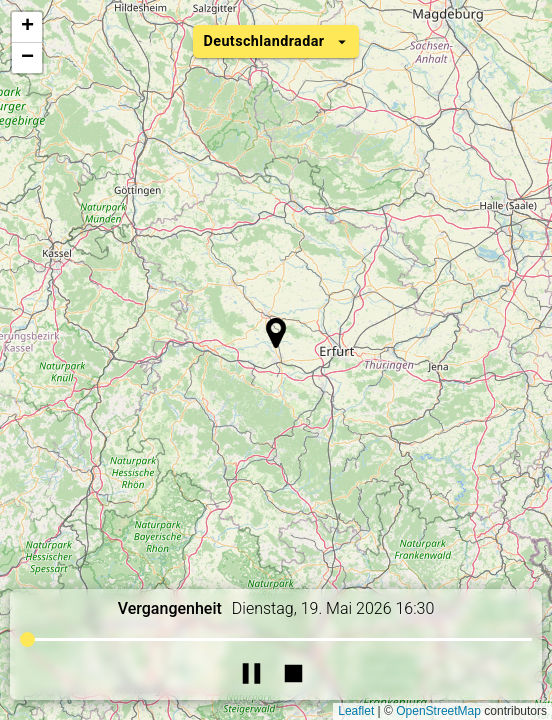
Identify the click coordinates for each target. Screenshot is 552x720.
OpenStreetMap (438, 711)
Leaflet (356, 711)
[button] (275, 333)
